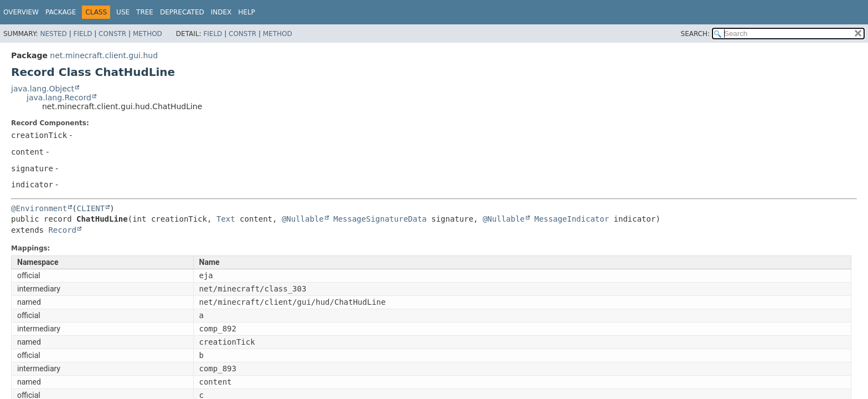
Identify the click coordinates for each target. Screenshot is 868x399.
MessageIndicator (572, 219)
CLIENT (91, 208)
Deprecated (182, 12)
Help (247, 12)
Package (61, 12)
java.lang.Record (59, 98)
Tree (145, 12)
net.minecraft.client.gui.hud (104, 55)
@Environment (39, 208)
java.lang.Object (43, 89)
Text (226, 219)
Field (82, 34)
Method (148, 34)
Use (123, 12)
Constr (112, 34)
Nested (53, 34)
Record (62, 230)
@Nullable (303, 219)
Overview (21, 12)
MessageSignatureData (380, 219)
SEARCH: (696, 34)
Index (221, 12)
